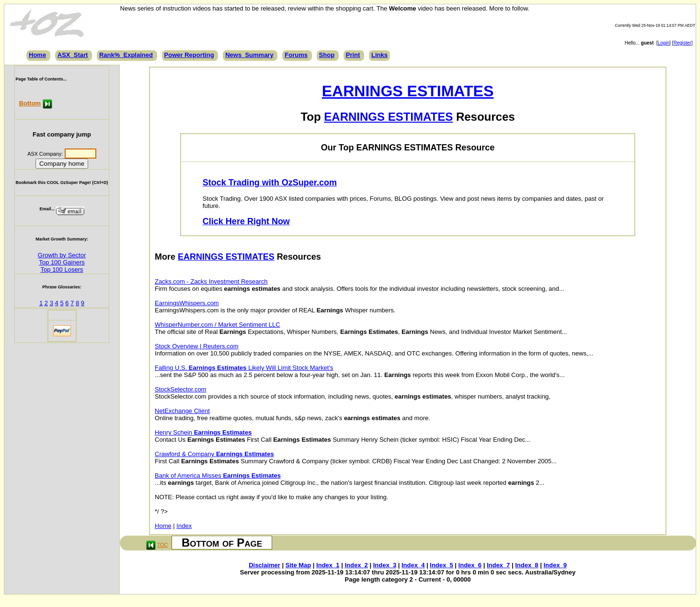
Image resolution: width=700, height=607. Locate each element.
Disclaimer (264, 565)
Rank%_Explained (126, 55)
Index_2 (356, 565)
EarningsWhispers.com (187, 303)
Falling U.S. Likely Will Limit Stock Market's (244, 368)
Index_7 (498, 565)
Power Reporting (189, 55)
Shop (327, 55)
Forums (296, 55)
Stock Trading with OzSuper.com (270, 183)
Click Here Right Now (246, 221)
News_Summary (249, 55)
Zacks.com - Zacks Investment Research (211, 281)
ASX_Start (73, 55)
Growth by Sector (62, 255)
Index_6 (470, 565)
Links (379, 55)
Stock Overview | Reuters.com (197, 346)
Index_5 (441, 565)
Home (37, 55)
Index (184, 526)
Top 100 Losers (62, 269)
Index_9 (555, 565)
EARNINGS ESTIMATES (408, 91)
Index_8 (527, 565)
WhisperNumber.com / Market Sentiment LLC (218, 325)
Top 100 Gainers (62, 262)
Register (682, 43)
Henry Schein (203, 432)
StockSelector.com (181, 389)
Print (353, 55)
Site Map (298, 565)
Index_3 (385, 565)
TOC (162, 545)
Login (664, 43)
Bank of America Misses (218, 475)
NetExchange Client (182, 411)
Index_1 (328, 565)
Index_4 (413, 565)
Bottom (30, 103)
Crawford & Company (214, 454)
